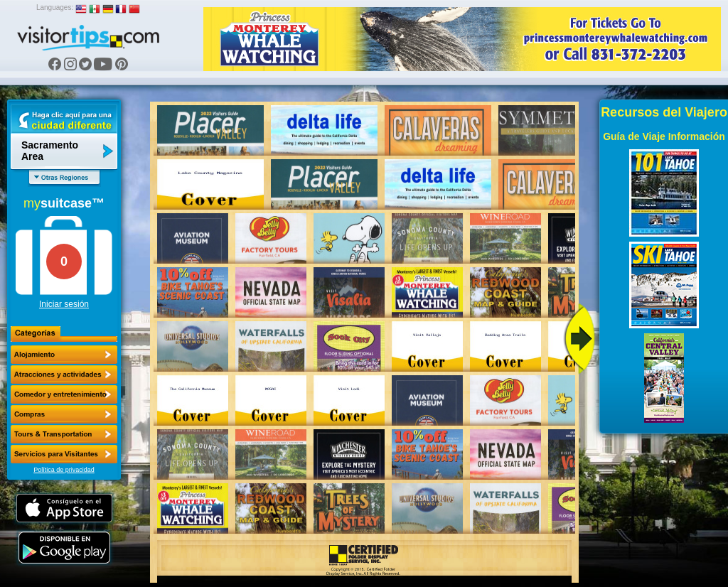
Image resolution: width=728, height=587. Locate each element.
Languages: (55, 7)
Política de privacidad (64, 470)
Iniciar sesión (64, 304)
